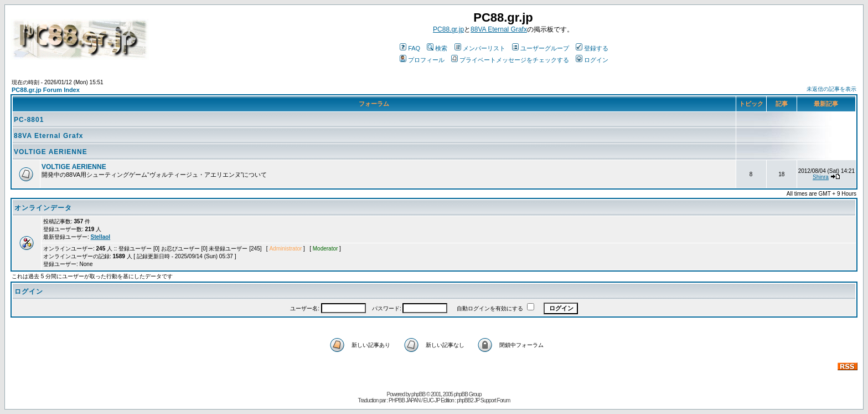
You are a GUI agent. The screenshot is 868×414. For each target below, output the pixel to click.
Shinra (821, 177)
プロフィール (422, 60)
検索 (437, 48)
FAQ (410, 48)
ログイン (592, 60)
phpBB (418, 394)
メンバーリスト (480, 48)
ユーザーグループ (541, 48)
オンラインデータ (43, 208)
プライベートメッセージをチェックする (510, 60)
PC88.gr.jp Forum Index (46, 90)
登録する (592, 48)
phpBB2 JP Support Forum (483, 400)
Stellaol (101, 237)
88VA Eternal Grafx (499, 29)
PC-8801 (29, 120)
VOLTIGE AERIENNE (51, 152)
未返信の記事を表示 (831, 89)
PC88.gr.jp (448, 29)
